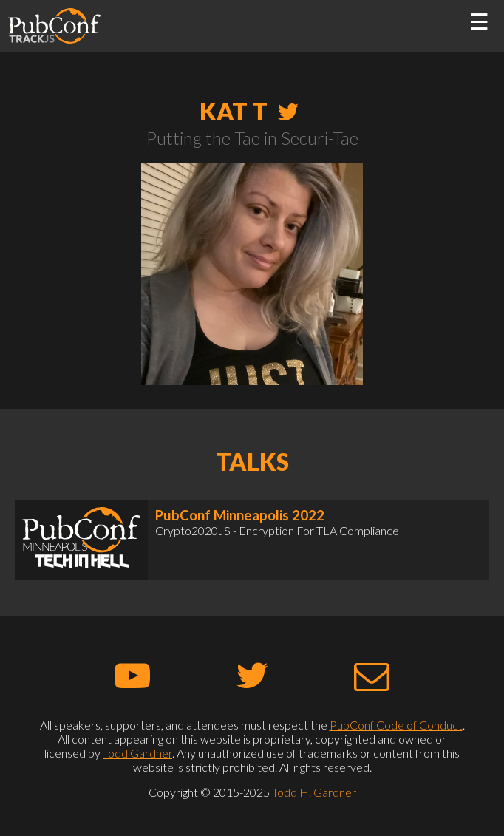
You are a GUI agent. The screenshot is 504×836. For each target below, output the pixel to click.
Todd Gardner (137, 753)
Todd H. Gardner (314, 792)
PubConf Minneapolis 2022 (240, 515)
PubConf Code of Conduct (396, 725)
